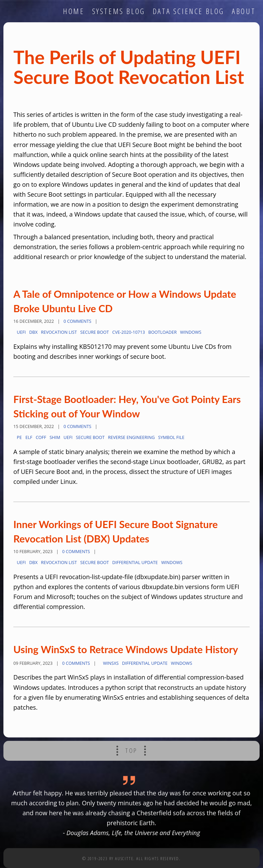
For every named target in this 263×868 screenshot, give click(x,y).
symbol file (171, 437)
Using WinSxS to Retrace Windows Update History (126, 649)
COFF (41, 437)
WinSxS (111, 663)
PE (19, 437)
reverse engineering (131, 437)
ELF (29, 437)
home (74, 11)
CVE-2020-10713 (129, 332)
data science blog (189, 11)
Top (131, 750)
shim (55, 437)
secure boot (95, 332)
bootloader (162, 332)
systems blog (119, 11)
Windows (191, 332)
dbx (33, 332)
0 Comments (77, 321)
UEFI (21, 332)
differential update (135, 563)
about (244, 11)
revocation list (59, 332)
